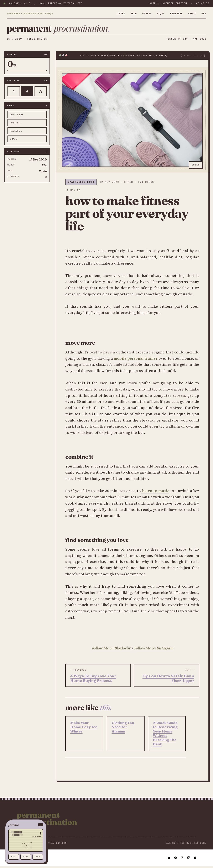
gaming (142, 14)
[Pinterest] (176, 859)
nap (38, 857)
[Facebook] (195, 859)
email (14, 140)
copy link (17, 116)
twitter (15, 124)
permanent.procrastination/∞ (30, 14)
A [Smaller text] (14, 93)
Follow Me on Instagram (154, 650)
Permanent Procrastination (47, 820)
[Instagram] (182, 859)
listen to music (155, 492)
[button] (26, 825)
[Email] (169, 859)
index (114, 14)
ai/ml (157, 14)
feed (14, 857)
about (191, 14)
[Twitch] (189, 859)
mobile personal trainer (136, 360)
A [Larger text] (41, 93)
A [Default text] (27, 93)
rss (203, 14)
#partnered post (81, 183)
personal (174, 14)
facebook (16, 132)
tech (127, 14)
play (26, 857)
